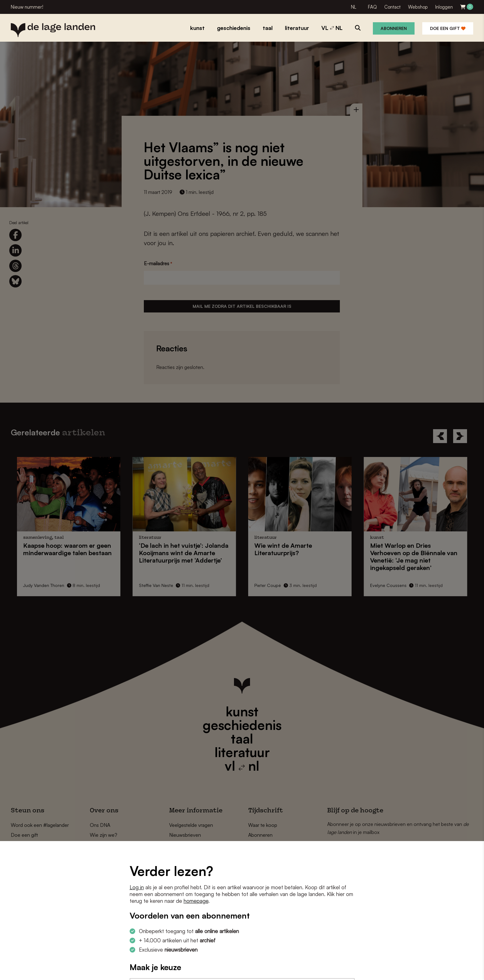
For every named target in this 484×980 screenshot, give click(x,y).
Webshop (418, 7)
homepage (196, 901)
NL (354, 7)
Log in (137, 887)
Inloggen (444, 7)
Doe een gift (448, 28)
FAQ (372, 7)
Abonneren (394, 28)
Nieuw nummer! (27, 7)
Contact (392, 7)
